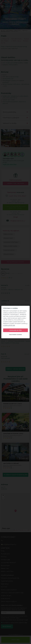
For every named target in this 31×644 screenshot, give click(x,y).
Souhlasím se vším (16, 330)
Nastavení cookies (15, 335)
